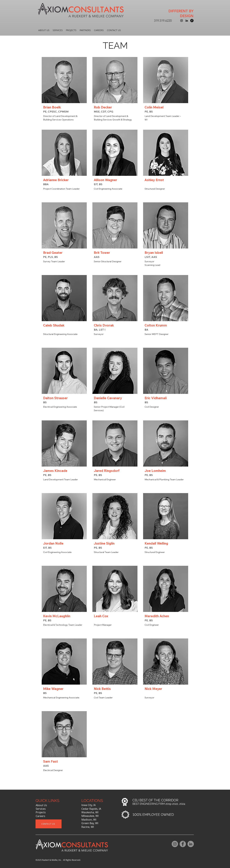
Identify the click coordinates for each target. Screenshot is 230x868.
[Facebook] (183, 844)
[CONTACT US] (49, 824)
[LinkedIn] (191, 844)
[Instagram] (175, 844)
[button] (44, 30)
